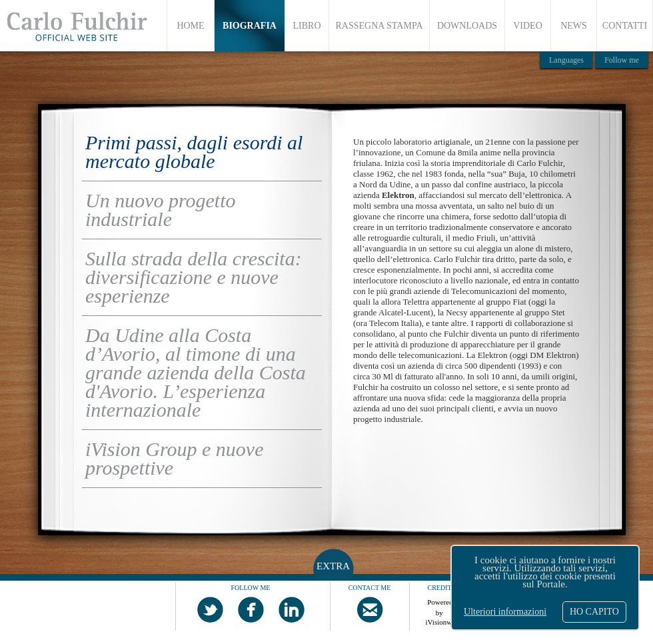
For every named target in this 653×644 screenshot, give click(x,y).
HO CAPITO (594, 612)
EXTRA (333, 566)
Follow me (622, 60)
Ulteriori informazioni (505, 612)
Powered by (440, 605)
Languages (566, 60)
